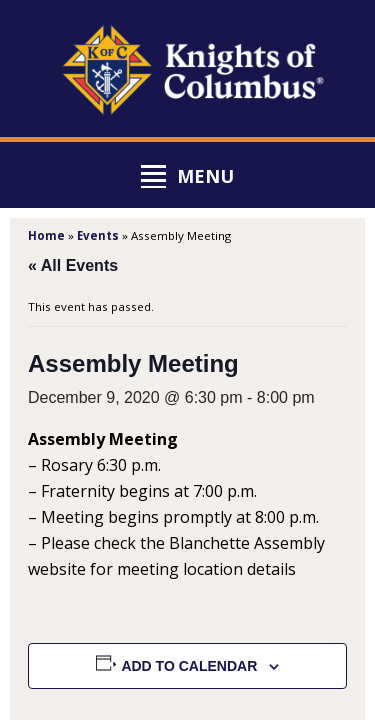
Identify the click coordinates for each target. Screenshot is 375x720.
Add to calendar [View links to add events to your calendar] (189, 666)
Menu (205, 176)
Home (46, 235)
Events (98, 235)
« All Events (73, 265)
